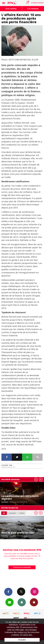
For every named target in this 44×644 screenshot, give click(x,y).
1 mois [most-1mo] (22, 513)
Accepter (22, 640)
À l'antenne (33, 9)
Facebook (8, 592)
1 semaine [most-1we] (12, 513)
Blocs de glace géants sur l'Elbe (18, 533)
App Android (34, 602)
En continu (11, 9)
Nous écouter (38, 3)
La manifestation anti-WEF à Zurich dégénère (20, 497)
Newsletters (10, 602)
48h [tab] (4, 513)
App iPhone (22, 602)
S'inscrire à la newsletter (22, 567)
